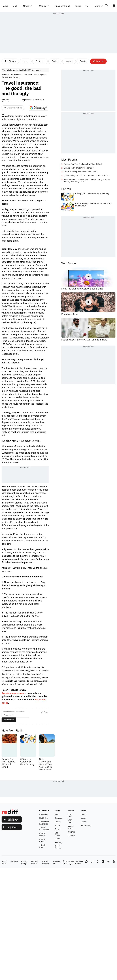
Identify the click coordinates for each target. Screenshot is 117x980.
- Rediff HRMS (42, 835)
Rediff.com (74, 861)
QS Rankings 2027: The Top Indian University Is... (87, 176)
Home (5, 6)
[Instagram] (103, 862)
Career (84, 822)
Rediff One (44, 818)
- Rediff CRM (42, 840)
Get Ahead (15, 75)
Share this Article (13, 108)
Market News (71, 827)
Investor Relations (46, 862)
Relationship (86, 825)
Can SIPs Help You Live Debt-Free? (80, 172)
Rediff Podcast (58, 847)
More (99, 6)
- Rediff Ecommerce (44, 829)
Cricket (55, 61)
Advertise (14, 861)
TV (87, 6)
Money (44, 6)
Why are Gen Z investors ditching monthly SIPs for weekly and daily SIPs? (87, 181)
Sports (83, 61)
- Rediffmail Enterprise (44, 823)
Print (45, 712)
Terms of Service (34, 862)
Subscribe (9, 720)
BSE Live (70, 815)
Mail (15, 6)
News (27, 6)
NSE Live (70, 821)
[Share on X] (92, 862)
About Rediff (4, 862)
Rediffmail (44, 814)
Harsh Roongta (5, 101)
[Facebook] (98, 862)
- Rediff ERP (42, 846)
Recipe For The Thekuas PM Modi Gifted (83, 164)
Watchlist (72, 832)
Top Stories (10, 61)
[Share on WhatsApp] (86, 862)
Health (83, 814)
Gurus (78, 6)
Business (40, 61)
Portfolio (71, 836)
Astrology (59, 842)
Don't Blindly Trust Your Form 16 (79, 168)
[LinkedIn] (114, 862)
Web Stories (69, 263)
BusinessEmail (62, 6)
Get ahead (98, 61)
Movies (69, 61)
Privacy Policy (24, 862)
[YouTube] (109, 862)
